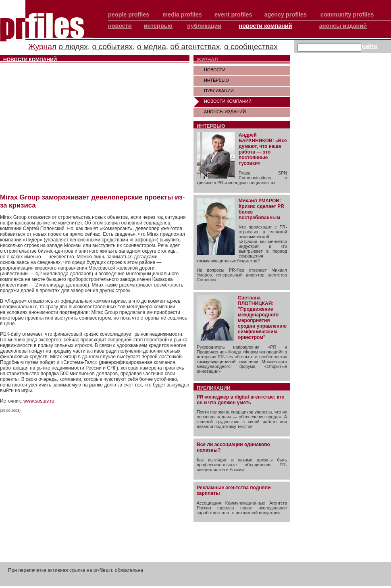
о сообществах (251, 47)
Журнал (42, 47)
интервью (158, 26)
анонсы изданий (343, 26)
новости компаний (266, 26)
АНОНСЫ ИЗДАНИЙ (225, 112)
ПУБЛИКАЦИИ (219, 91)
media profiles (182, 15)
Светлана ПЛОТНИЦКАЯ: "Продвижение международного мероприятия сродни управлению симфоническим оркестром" (262, 318)
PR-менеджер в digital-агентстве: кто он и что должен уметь (241, 400)
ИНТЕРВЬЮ (216, 80)
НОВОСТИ (215, 70)
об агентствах (195, 47)
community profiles (347, 15)
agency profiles (285, 15)
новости (120, 26)
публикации (204, 26)
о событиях (112, 47)
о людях (73, 47)
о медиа (152, 47)
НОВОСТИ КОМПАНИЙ (228, 101)
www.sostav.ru (39, 401)
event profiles (233, 15)
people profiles (129, 15)
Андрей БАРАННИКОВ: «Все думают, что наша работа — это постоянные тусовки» (263, 149)
